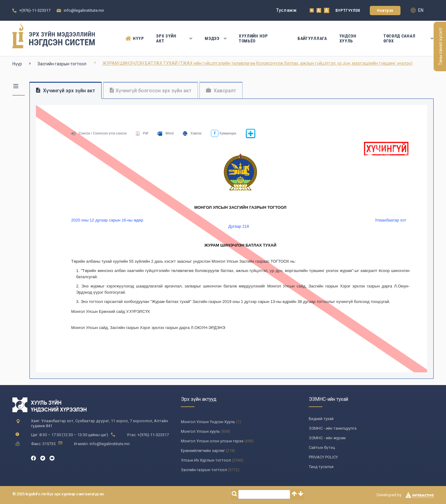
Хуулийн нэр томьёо (253, 38)
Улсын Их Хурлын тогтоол (206, 460)
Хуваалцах (224, 133)
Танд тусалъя (321, 467)
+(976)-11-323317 (35, 10)
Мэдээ (216, 38)
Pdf (142, 133)
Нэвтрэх (385, 11)
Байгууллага (312, 38)
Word (165, 133)
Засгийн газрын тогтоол (62, 64)
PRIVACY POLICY (323, 457)
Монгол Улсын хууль (200, 431)
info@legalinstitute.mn (84, 10)
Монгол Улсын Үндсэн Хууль (208, 422)
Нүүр (135, 38)
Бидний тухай (321, 419)
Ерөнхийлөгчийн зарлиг (203, 451)
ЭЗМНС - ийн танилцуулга (333, 428)
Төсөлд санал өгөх (409, 38)
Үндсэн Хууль (348, 38)
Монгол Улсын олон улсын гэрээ (212, 441)
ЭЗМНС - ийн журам (327, 438)
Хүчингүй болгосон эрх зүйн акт (151, 91)
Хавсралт (221, 91)
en (417, 10)
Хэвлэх (192, 133)
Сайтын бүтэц (322, 447)
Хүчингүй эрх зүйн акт (66, 91)
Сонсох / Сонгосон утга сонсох (99, 133)
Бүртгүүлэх (348, 11)
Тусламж (287, 10)
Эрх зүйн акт (174, 38)
